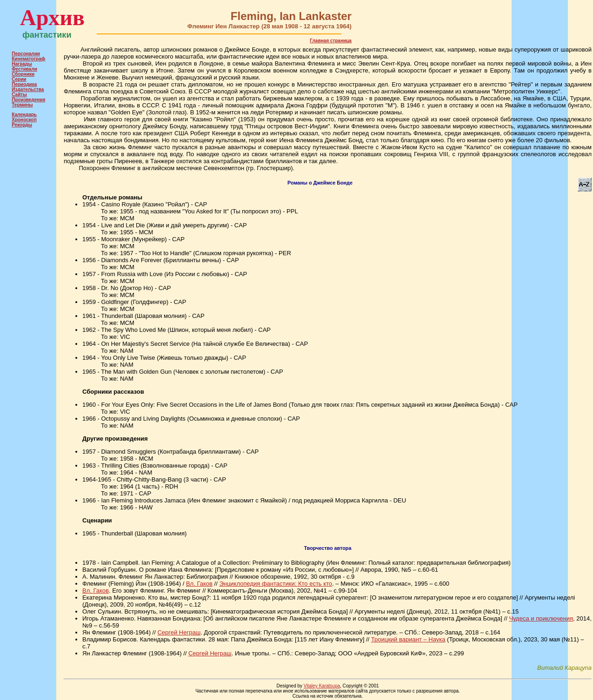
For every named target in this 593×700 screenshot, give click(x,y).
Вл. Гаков (199, 584)
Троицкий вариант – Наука (408, 639)
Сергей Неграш (179, 632)
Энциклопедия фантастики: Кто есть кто (276, 584)
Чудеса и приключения (541, 618)
